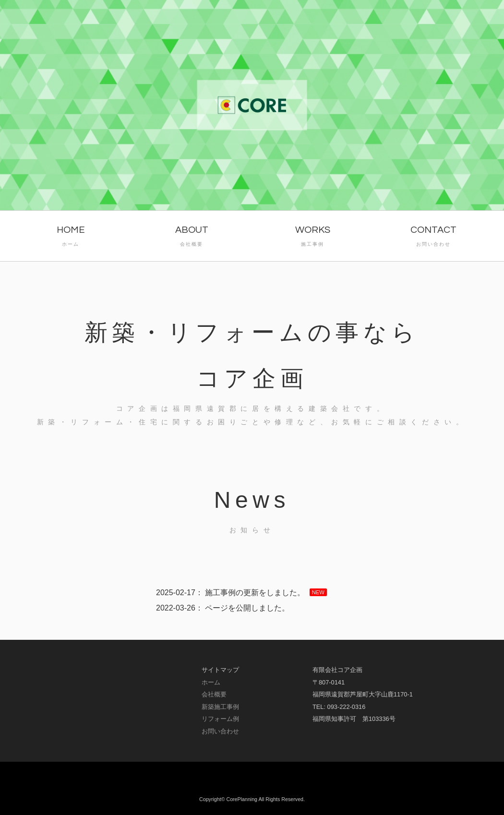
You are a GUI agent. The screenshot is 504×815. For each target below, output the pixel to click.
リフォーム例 (220, 719)
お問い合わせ (220, 731)
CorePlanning (242, 799)
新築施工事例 (220, 707)
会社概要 (214, 694)
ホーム (211, 682)
